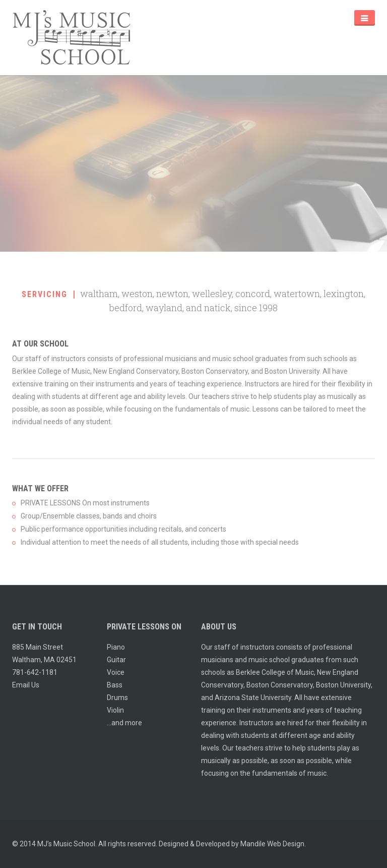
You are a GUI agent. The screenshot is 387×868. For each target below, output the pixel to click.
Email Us (26, 685)
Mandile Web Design (272, 844)
